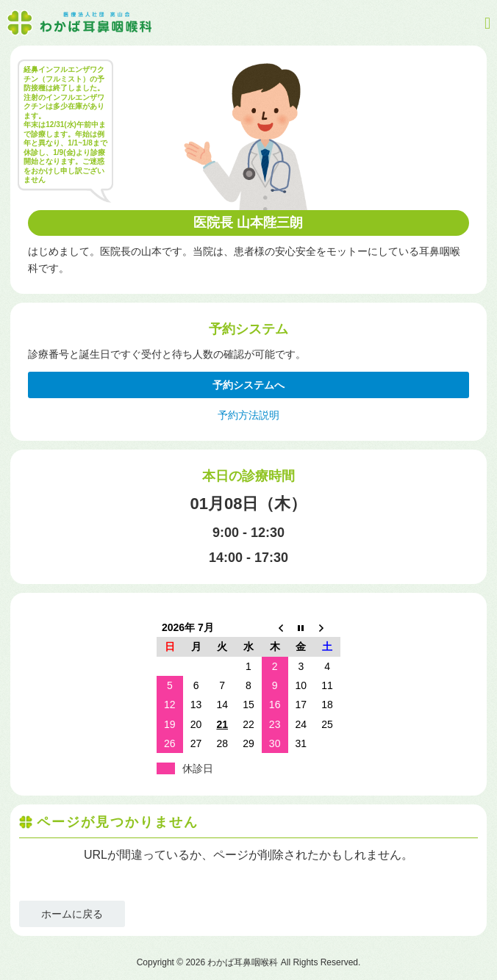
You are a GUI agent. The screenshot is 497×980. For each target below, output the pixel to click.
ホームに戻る (72, 914)
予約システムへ (248, 385)
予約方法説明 (248, 415)
